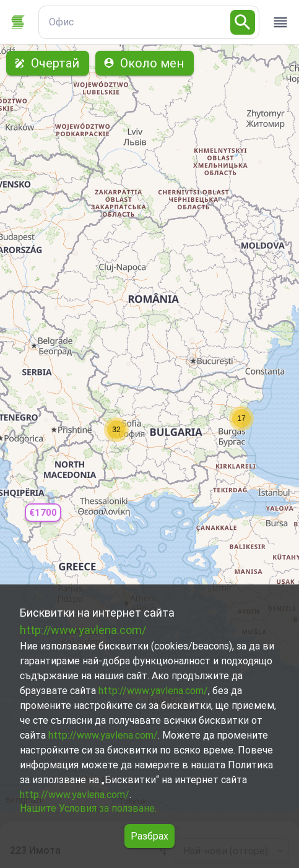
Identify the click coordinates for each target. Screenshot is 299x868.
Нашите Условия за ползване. (88, 808)
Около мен (145, 63)
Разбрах (149, 836)
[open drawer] (280, 22)
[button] (43, 513)
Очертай (48, 63)
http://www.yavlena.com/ (83, 630)
